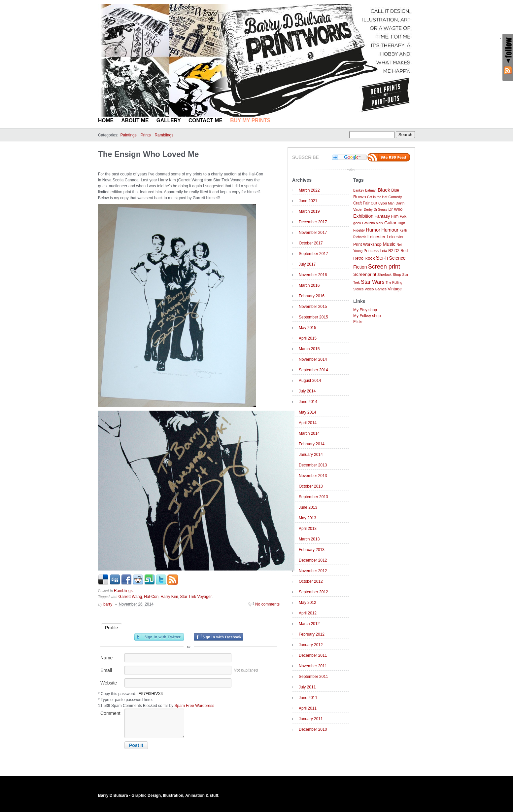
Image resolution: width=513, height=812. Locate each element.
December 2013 (313, 465)
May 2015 (308, 328)
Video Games (376, 289)
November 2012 (313, 571)
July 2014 (307, 391)
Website (109, 683)
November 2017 (313, 233)
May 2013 (308, 518)
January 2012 (311, 645)
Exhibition (363, 216)
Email (106, 670)
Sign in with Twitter (159, 637)
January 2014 (311, 455)
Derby (368, 210)
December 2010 (313, 729)
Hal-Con (151, 597)
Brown (360, 197)
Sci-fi (382, 258)
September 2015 (313, 317)
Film (395, 216)
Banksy (359, 190)
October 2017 (311, 243)
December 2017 (313, 222)
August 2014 (310, 381)
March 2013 (309, 539)
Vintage (395, 289)
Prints (146, 135)
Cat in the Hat (377, 197)
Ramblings (164, 135)
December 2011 (313, 655)
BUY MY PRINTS (250, 120)
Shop (397, 275)
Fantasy (382, 216)
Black (384, 190)
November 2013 (313, 476)
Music (389, 244)
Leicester (376, 237)
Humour (390, 230)
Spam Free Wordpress (194, 706)
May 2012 (308, 603)
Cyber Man (386, 203)
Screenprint (365, 274)
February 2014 (312, 444)
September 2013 (313, 497)
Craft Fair (361, 203)
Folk (403, 216)
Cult (374, 203)
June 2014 (308, 402)
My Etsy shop (365, 310)
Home (106, 120)
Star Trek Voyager (196, 597)
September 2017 (313, 254)
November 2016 (313, 275)
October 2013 (311, 486)
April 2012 (308, 613)
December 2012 (313, 560)
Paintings (128, 135)
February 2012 (312, 634)
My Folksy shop (367, 316)
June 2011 (308, 698)
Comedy (395, 197)
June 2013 (308, 507)
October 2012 (311, 581)
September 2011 (313, 677)
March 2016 (309, 285)
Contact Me (205, 120)
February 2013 (312, 550)
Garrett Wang (130, 597)
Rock (370, 258)
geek (357, 223)
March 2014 (309, 433)
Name (106, 658)
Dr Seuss (380, 210)
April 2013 (308, 529)
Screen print (384, 267)
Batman (371, 190)
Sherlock (384, 275)
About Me (135, 120)
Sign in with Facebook (219, 637)
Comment (110, 713)
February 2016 (312, 296)
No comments (267, 604)
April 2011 (308, 708)
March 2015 (309, 349)
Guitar (390, 223)
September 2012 (313, 592)
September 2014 (313, 370)
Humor (373, 230)
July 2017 (307, 264)
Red (404, 251)
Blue (395, 190)
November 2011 (313, 666)
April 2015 (308, 338)
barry (108, 604)
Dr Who (395, 209)
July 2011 (307, 687)
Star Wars (373, 282)
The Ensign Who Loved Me (148, 154)
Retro (358, 258)
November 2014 (313, 359)
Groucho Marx (373, 223)
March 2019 (309, 211)
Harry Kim (169, 597)
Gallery (169, 120)
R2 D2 (394, 251)
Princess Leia (375, 251)
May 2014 (308, 412)
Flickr (358, 322)
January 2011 (311, 719)
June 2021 (308, 201)
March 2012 (309, 624)
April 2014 (308, 423)
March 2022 (309, 190)
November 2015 (313, 307)
